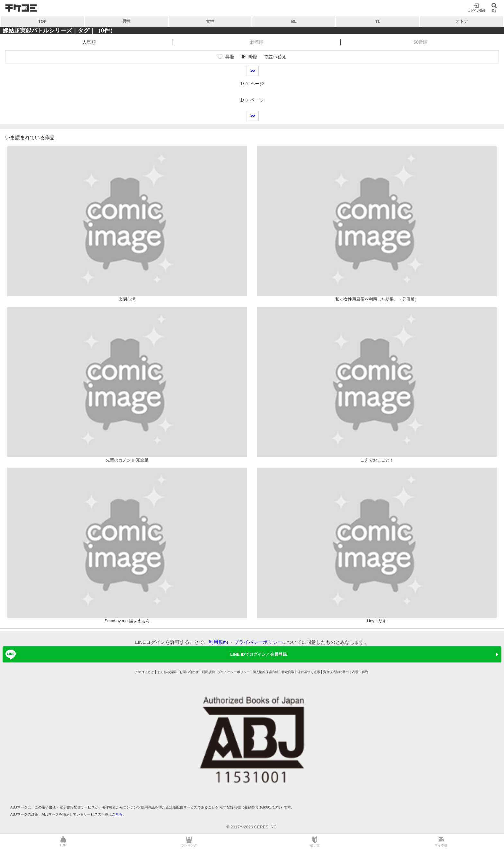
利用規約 (218, 642)
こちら (117, 814)
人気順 (89, 42)
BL (294, 21)
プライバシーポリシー (258, 642)
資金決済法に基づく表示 (341, 672)
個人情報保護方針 (265, 672)
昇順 (230, 57)
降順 (253, 57)
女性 (210, 21)
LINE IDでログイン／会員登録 (145, 654)
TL (378, 21)
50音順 (420, 42)
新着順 (257, 42)
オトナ (462, 21)
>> (253, 71)
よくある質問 (167, 672)
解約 (365, 672)
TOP (42, 21)
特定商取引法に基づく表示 (301, 672)
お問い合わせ (189, 672)
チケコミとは (144, 672)
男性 (126, 21)
